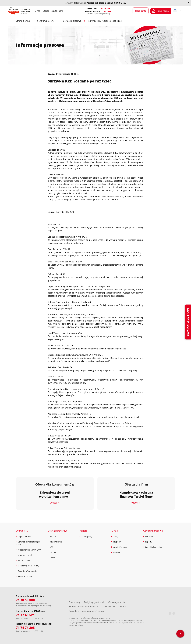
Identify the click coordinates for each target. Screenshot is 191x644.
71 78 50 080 (25, 600)
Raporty (148, 542)
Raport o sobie (24, 560)
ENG (177, 11)
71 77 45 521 (25, 615)
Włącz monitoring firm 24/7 (29, 550)
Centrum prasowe (46, 21)
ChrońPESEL (55, 558)
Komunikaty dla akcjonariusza (83, 607)
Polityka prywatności (94, 602)
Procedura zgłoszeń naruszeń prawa (86, 611)
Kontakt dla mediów (154, 547)
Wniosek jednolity (116, 602)
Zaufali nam (57, 11)
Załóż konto (141, 11)
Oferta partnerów (57, 531)
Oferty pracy (87, 536)
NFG (51, 547)
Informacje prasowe (72, 21)
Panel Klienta (161, 11)
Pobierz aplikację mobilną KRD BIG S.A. (106, 3)
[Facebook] (170, 613)
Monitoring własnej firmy (28, 566)
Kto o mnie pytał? (25, 555)
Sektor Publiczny (25, 576)
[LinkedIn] (174, 613)
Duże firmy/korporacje (27, 571)
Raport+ (53, 536)
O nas (37, 11)
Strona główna (23, 21)
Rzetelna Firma (56, 542)
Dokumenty (75, 602)
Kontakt (117, 552)
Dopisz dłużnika (24, 536)
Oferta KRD (22, 531)
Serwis (123, 607)
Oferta (46, 11)
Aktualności (150, 536)
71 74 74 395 (25, 628)
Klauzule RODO (109, 607)
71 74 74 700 (104, 8)
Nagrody (117, 542)
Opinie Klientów (120, 547)
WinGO (53, 552)
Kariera (83, 531)
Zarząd (116, 536)
